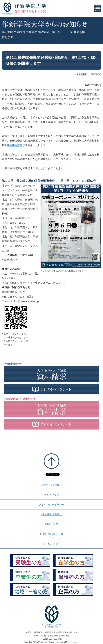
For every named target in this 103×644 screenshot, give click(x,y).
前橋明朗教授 (15, 145)
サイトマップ (52, 495)
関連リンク (52, 524)
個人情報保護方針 (52, 514)
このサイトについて (52, 485)
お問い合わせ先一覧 (52, 534)
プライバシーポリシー (52, 504)
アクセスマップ (52, 544)
